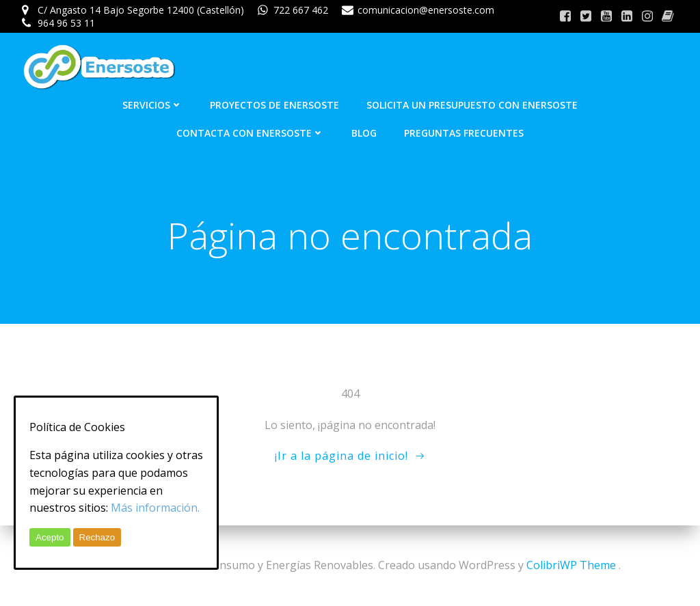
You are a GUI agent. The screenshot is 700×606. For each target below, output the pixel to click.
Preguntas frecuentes (464, 133)
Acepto (50, 537)
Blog (364, 133)
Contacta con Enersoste (250, 133)
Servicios (152, 105)
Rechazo (97, 537)
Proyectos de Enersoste (274, 105)
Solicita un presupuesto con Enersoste (472, 105)
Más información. (155, 508)
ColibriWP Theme (571, 565)
